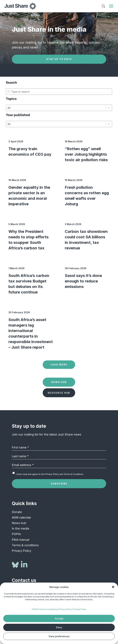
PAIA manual (21, 540)
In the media (20, 528)
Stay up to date (59, 59)
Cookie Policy (80, 609)
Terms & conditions (25, 545)
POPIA (35, 609)
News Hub (59, 382)
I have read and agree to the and (50, 474)
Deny (59, 627)
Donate (17, 512)
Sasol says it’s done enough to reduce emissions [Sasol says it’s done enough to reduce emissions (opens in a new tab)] (83, 281)
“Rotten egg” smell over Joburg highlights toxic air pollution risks (86, 154)
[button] (113, 587)
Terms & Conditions (48, 609)
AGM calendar (22, 517)
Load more (59, 365)
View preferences (59, 636)
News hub (19, 523)
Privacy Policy (65, 609)
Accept (59, 618)
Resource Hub (59, 393)
